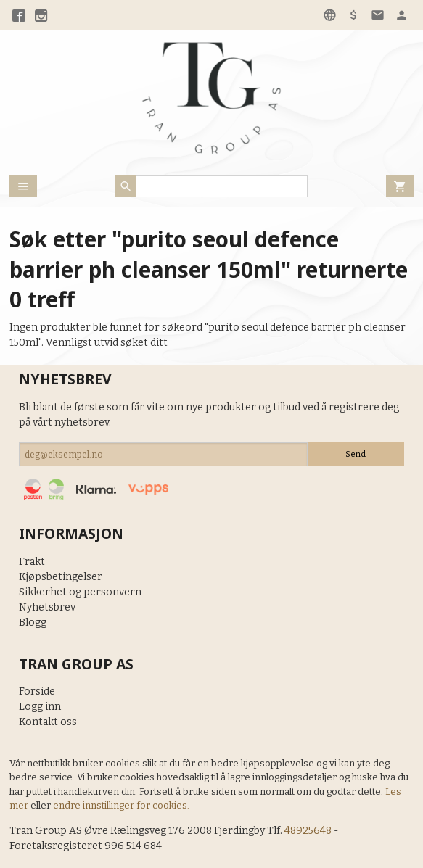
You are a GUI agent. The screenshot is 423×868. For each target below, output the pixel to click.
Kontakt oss (48, 722)
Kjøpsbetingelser (61, 577)
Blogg (33, 623)
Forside (37, 691)
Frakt (32, 562)
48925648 (308, 831)
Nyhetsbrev (47, 607)
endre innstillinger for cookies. (121, 805)
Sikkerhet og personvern (80, 592)
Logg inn (40, 707)
